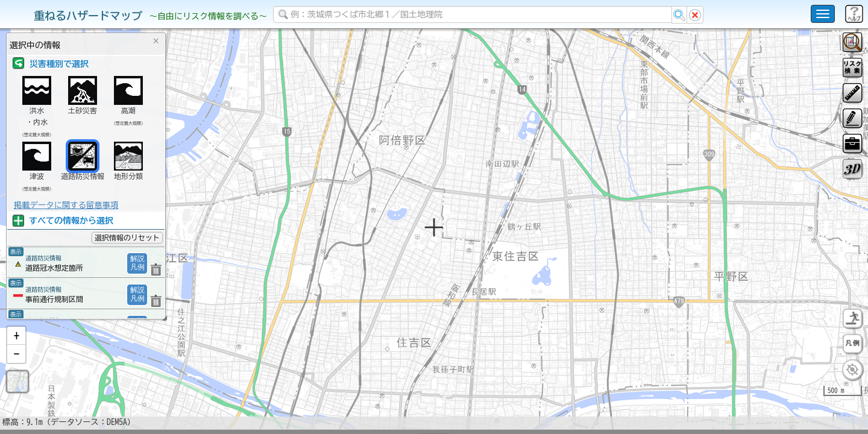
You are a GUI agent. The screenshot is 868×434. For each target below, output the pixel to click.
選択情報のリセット (127, 237)
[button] (16, 367)
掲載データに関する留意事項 (66, 205)
